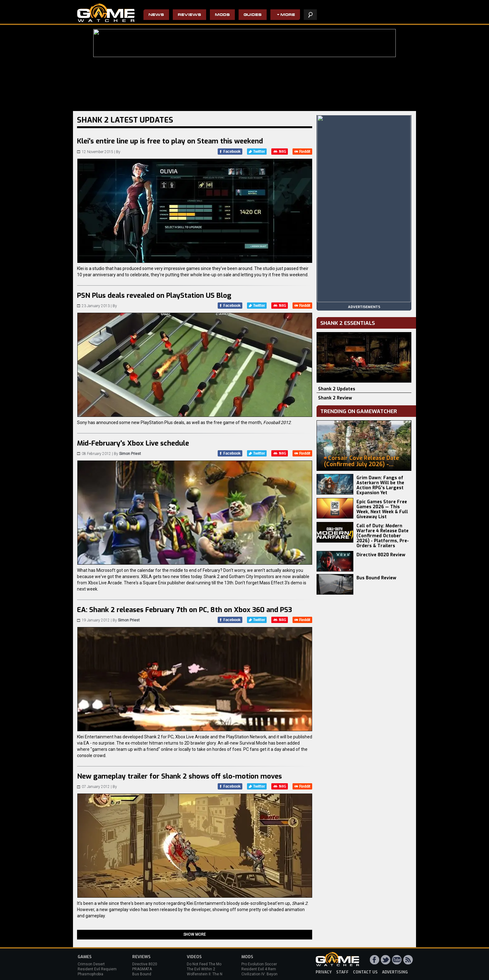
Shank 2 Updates (337, 389)
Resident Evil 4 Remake (262, 969)
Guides (253, 15)
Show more (195, 934)
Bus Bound (142, 974)
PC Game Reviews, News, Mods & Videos (106, 13)
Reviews (189, 15)
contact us (365, 972)
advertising (395, 972)
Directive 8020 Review (381, 555)
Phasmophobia (90, 974)
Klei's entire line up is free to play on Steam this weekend (170, 141)
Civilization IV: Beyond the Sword (270, 974)
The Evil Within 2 (201, 969)
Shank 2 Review (335, 398)
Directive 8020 (145, 964)
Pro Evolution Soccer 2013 (264, 964)
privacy (324, 972)
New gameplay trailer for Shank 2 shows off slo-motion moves (179, 776)
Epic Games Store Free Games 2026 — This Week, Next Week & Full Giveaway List (382, 509)
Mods (222, 15)
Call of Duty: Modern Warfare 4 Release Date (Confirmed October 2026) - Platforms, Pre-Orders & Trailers (383, 536)
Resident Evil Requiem (97, 969)
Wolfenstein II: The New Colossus (216, 974)
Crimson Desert (91, 964)
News (156, 15)
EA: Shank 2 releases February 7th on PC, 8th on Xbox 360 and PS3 (184, 610)
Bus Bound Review (376, 578)
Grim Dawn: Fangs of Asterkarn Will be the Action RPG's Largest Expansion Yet (380, 485)
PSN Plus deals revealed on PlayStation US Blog (154, 295)
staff (342, 972)
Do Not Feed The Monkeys (209, 964)
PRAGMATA (142, 969)
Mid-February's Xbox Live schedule (133, 443)
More (288, 15)
